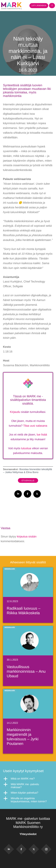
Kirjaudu (15, 412)
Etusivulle (28, 480)
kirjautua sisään (27, 537)
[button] (28, 779)
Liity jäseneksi (39, 5)
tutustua (26, 448)
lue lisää (42, 435)
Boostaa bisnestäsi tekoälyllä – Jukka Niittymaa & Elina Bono (27, 471)
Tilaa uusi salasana (35, 426)
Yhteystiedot (28, 834)
